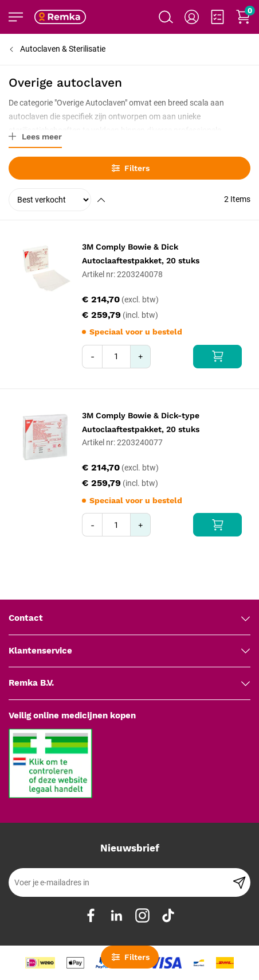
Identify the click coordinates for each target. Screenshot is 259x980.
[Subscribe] (239, 882)
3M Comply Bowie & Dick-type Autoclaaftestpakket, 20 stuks (141, 422)
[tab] (129, 619)
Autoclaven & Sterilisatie (63, 49)
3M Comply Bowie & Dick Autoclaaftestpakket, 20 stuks (141, 254)
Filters (130, 168)
